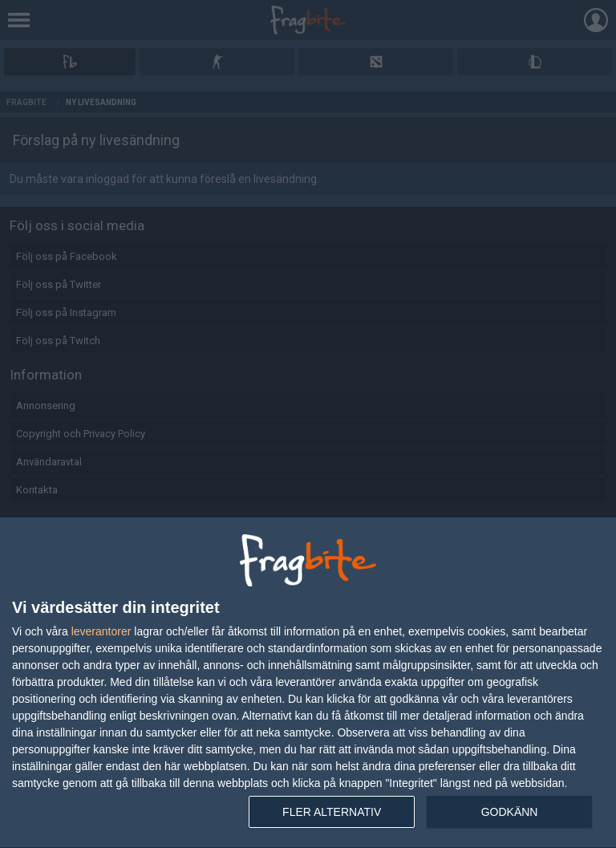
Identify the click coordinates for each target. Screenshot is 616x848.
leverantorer (101, 631)
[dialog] (308, 683)
